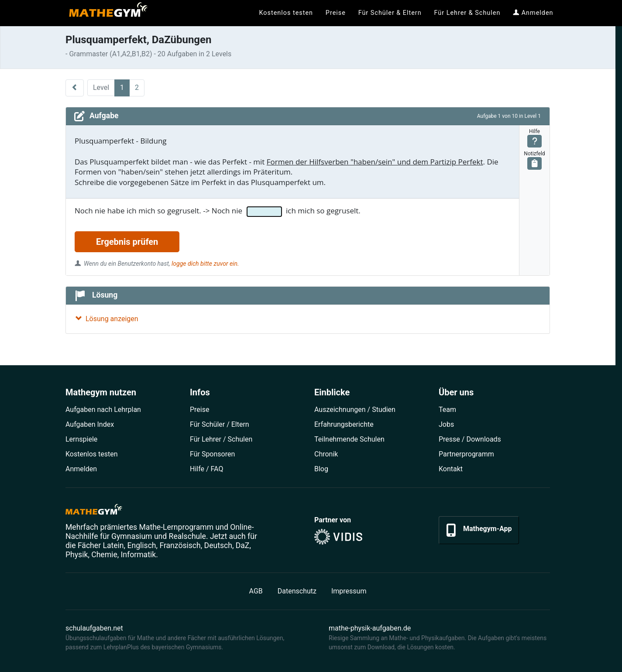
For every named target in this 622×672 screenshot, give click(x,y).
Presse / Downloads (470, 439)
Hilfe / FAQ (206, 469)
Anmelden (81, 469)
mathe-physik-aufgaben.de (370, 628)
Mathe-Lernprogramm (176, 527)
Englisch (141, 545)
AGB (256, 591)
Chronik (326, 454)
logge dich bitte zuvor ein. (205, 264)
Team (447, 410)
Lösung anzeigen (107, 319)
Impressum (349, 591)
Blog (321, 469)
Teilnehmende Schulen (349, 439)
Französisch (180, 545)
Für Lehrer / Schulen (221, 439)
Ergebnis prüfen (127, 242)
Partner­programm (466, 454)
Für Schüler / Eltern (220, 424)
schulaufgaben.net (94, 628)
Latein (113, 545)
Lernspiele (81, 439)
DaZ (243, 545)
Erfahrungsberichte (344, 424)
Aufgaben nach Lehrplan (103, 410)
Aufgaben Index (90, 424)
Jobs (446, 424)
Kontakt (451, 469)
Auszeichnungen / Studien (355, 410)
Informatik (139, 555)
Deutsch (218, 545)
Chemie (104, 555)
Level (101, 87)
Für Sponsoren (212, 454)
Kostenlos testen (92, 454)
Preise (199, 410)
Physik (77, 555)
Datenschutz (297, 591)
